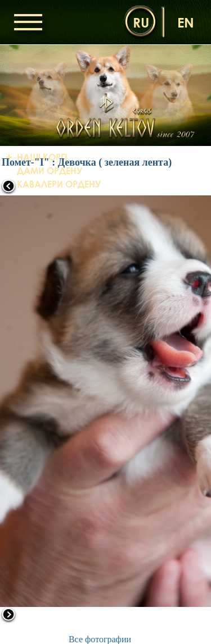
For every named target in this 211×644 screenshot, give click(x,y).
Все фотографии (100, 639)
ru (141, 22)
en (186, 22)
